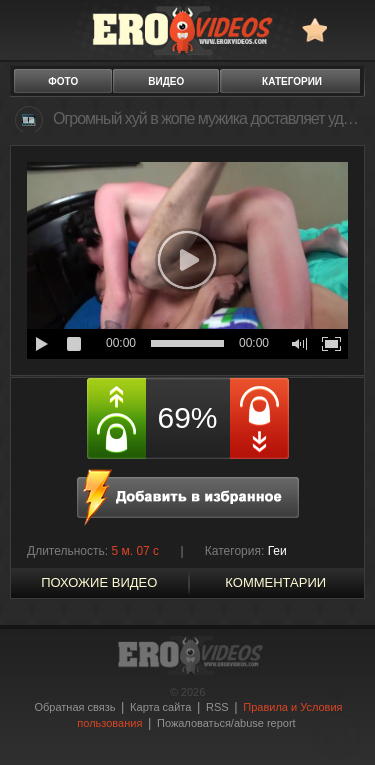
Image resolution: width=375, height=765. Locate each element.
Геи (277, 551)
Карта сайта (160, 707)
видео (166, 81)
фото (63, 81)
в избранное (314, 29)
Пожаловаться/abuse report (226, 723)
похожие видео (99, 582)
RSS (217, 707)
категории (292, 81)
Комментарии (275, 582)
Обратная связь (74, 707)
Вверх (337, 723)
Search (350, 29)
